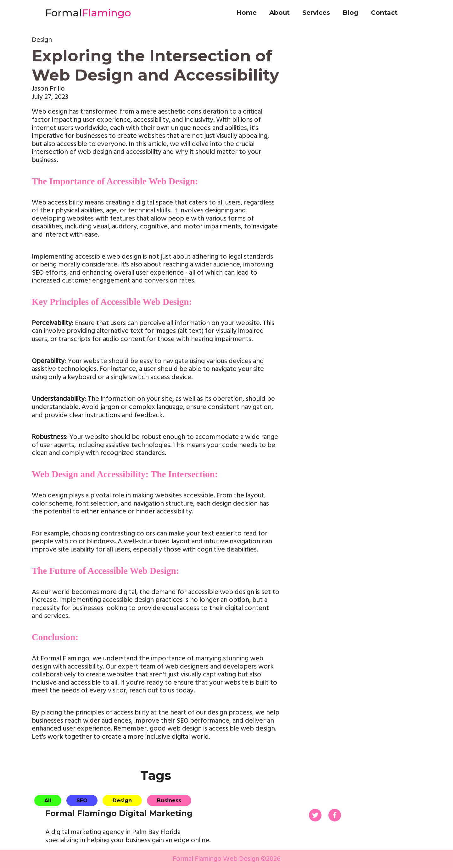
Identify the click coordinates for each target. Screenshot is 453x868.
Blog (350, 13)
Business (169, 801)
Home (246, 13)
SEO (82, 801)
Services (316, 13)
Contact (384, 13)
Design (122, 801)
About (280, 13)
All (48, 801)
